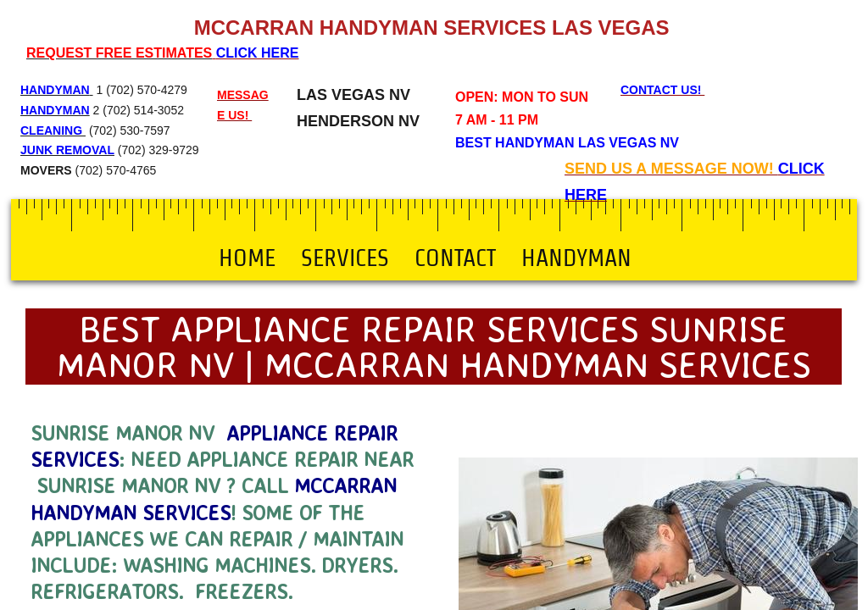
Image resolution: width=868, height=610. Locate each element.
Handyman (576, 258)
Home (247, 258)
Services (345, 258)
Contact (455, 258)
